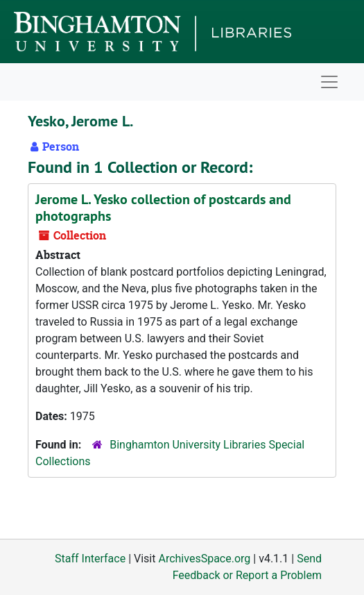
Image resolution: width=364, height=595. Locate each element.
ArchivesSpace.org (204, 559)
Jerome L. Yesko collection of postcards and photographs (163, 208)
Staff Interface (90, 559)
